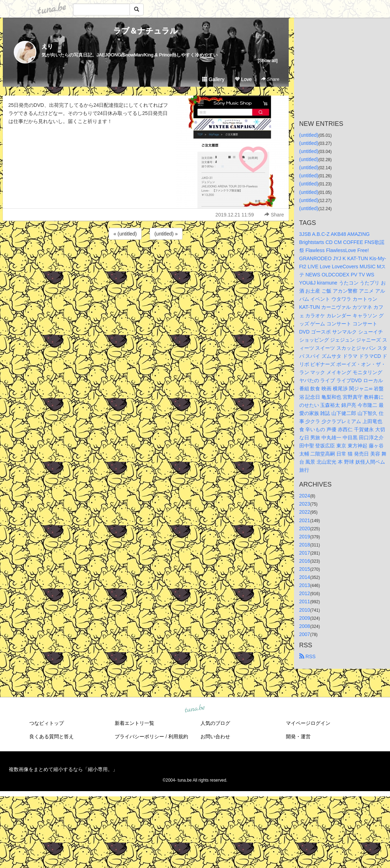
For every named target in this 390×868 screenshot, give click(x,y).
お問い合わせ (215, 736)
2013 (305, 585)
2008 (305, 626)
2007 (305, 634)
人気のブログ (215, 723)
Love (243, 79)
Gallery (213, 79)
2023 (305, 504)
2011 (305, 601)
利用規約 (178, 736)
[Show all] (268, 60)
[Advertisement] (146, 260)
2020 (305, 528)
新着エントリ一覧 (134, 723)
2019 (305, 537)
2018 (305, 545)
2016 (305, 561)
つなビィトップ (47, 723)
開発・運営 (298, 736)
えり (47, 46)
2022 (305, 512)
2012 (305, 593)
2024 (305, 496)
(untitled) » (166, 234)
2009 (305, 618)
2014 (305, 577)
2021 (305, 520)
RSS (308, 656)
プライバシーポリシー (139, 736)
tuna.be (195, 709)
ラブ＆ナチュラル (146, 31)
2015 (305, 569)
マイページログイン (308, 723)
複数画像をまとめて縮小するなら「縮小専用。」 (63, 769)
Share (270, 79)
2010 (305, 610)
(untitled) (309, 135)
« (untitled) (125, 234)
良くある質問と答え (52, 736)
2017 (305, 553)
